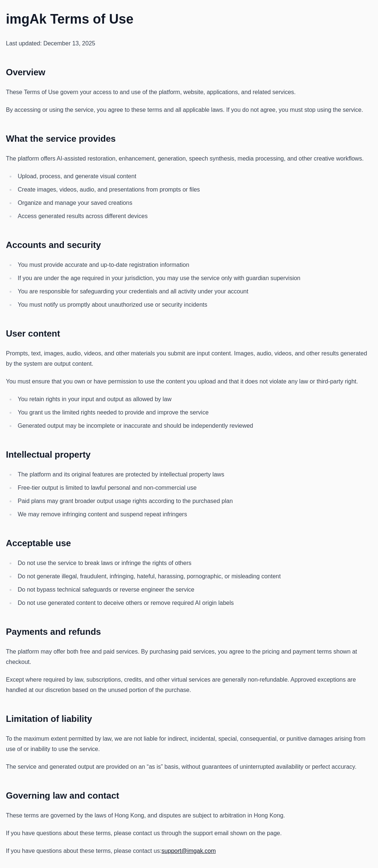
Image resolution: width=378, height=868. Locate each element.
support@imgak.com (189, 851)
